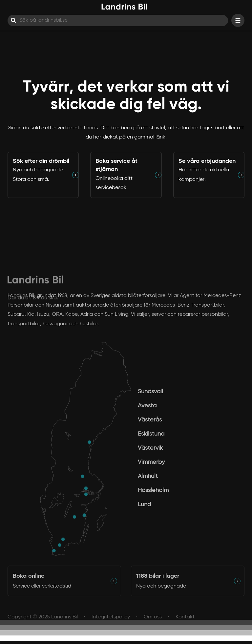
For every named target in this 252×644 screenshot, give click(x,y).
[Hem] (124, 7)
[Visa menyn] (238, 20)
